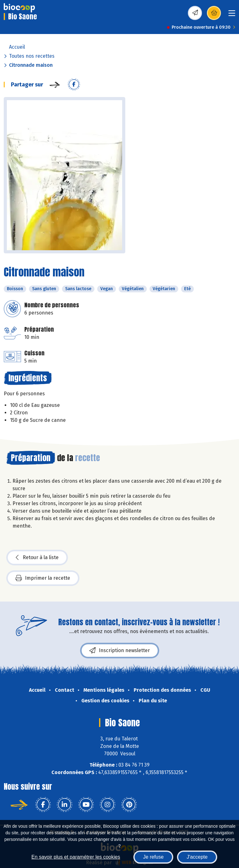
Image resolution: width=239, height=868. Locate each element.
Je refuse (153, 857)
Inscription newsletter (120, 651)
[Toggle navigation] (232, 15)
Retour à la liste (37, 558)
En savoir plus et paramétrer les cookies (76, 857)
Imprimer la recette (43, 578)
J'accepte (197, 857)
